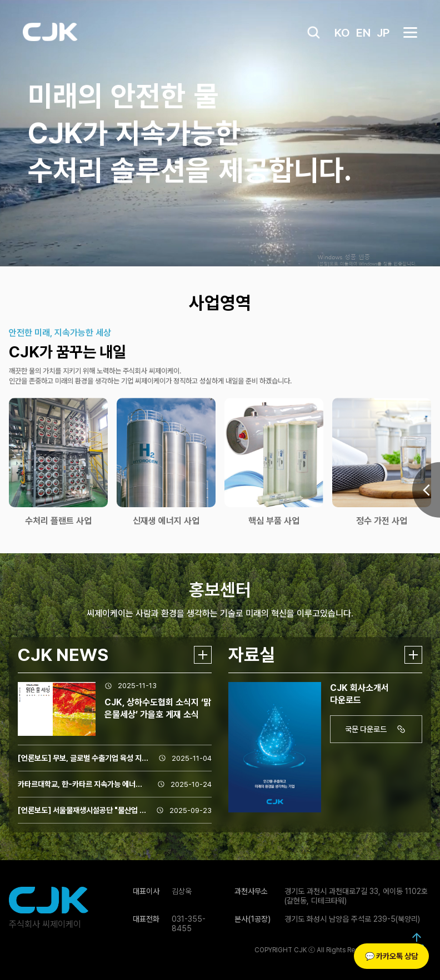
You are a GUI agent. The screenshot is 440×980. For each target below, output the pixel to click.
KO (342, 32)
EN (363, 32)
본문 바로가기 (0, 0)
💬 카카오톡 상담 (391, 956)
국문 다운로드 (377, 729)
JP (383, 32)
